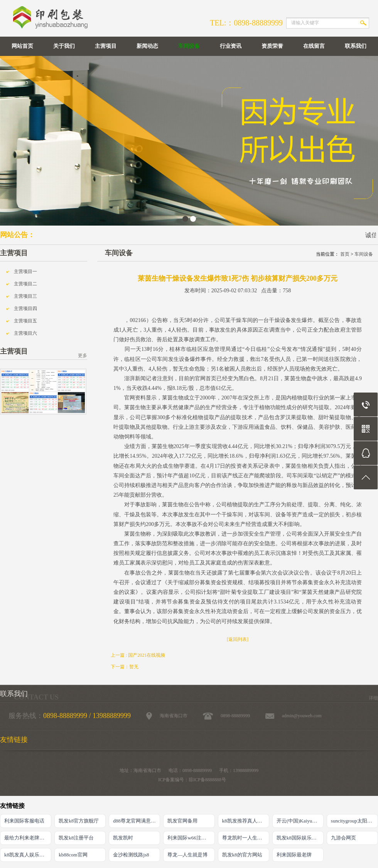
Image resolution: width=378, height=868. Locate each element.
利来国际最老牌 (294, 855)
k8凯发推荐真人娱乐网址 (246, 821)
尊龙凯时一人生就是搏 (246, 838)
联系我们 (356, 46)
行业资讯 (231, 46)
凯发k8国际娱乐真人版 (300, 838)
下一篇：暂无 (125, 667)
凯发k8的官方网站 (242, 855)
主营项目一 (25, 271)
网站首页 (22, 46)
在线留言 (314, 46)
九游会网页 (343, 838)
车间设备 (189, 46)
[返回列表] (238, 639)
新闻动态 (147, 46)
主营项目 (106, 46)
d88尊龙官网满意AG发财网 (137, 821)
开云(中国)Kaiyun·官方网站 (300, 821)
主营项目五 (25, 321)
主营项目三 (25, 296)
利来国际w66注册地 (189, 838)
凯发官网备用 (182, 821)
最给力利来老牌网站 (27, 838)
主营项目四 (25, 308)
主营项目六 (25, 333)
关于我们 (64, 46)
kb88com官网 (73, 855)
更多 (83, 356)
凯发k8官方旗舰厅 (79, 821)
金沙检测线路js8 (131, 855)
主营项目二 (25, 284)
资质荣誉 (272, 46)
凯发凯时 (123, 838)
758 (287, 291)
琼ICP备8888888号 (207, 780)
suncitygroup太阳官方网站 (354, 821)
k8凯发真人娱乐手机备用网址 (28, 855)
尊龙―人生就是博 (187, 855)
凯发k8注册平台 (76, 838)
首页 (345, 254)
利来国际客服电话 (24, 821)
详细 (373, 698)
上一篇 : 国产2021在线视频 (138, 655)
